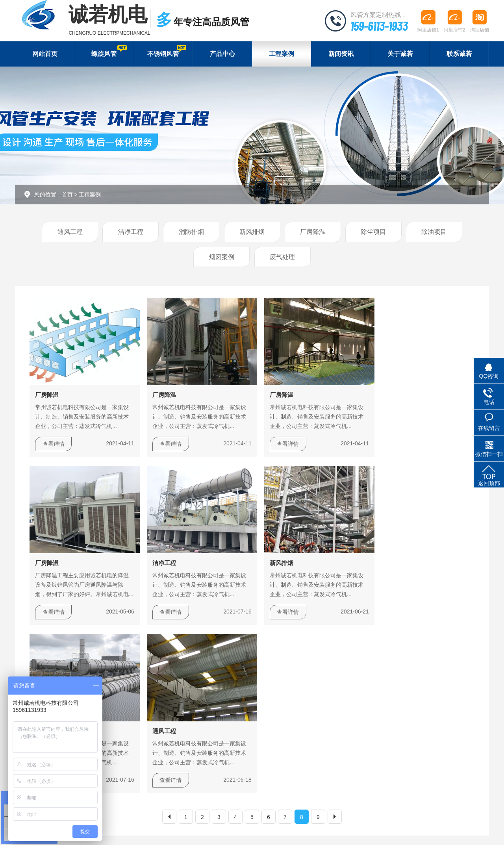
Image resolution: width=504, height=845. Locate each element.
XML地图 (249, 830)
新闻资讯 (341, 54)
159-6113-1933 (378, 26)
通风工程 (70, 233)
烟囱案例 (222, 258)
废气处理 (282, 258)
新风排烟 (252, 233)
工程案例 (282, 54)
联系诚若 (459, 54)
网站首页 (45, 54)
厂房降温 (313, 233)
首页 (67, 195)
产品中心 (222, 54)
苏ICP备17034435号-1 (208, 830)
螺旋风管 (109, 51)
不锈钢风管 (167, 51)
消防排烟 (191, 233)
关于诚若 (400, 54)
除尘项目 (373, 233)
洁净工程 (131, 233)
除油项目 (434, 233)
